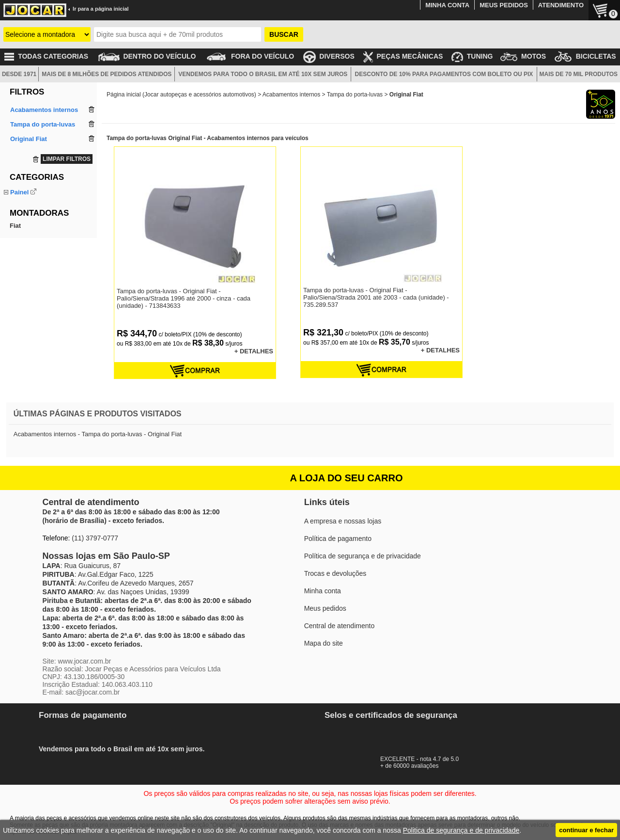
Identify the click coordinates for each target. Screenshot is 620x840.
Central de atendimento (340, 626)
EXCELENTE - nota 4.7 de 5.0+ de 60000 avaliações (424, 759)
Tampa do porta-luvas (40, 203)
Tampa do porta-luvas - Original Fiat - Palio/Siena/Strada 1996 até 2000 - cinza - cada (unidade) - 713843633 (184, 298)
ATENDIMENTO (561, 5)
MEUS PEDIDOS (504, 5)
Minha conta (323, 591)
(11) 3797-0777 (95, 538)
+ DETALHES (254, 351)
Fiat (15, 239)
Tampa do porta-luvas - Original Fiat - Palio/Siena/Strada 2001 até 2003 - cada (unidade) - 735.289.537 (376, 297)
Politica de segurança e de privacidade (461, 830)
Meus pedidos (325, 608)
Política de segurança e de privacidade (363, 556)
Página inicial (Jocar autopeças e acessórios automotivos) (181, 95)
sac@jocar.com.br (93, 692)
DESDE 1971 (19, 74)
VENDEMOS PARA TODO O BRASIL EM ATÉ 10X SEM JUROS (263, 74)
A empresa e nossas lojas (343, 521)
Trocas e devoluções (335, 573)
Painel (19, 192)
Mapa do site (324, 643)
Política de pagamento (338, 539)
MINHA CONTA (447, 5)
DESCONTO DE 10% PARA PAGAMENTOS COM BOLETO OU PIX (444, 74)
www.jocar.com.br (84, 661)
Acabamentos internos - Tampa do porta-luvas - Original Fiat (98, 434)
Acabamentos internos (291, 95)
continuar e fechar (586, 830)
